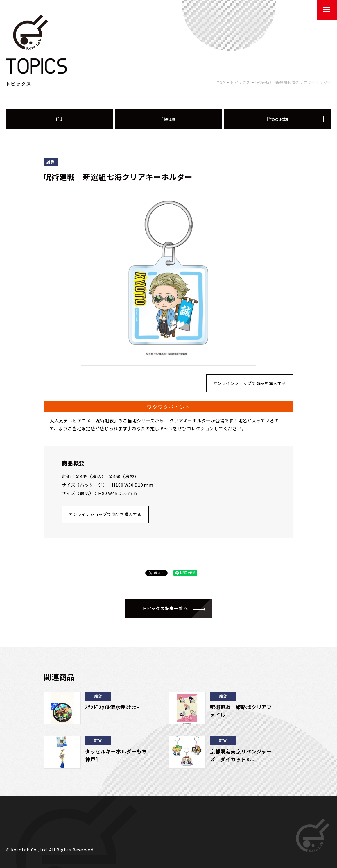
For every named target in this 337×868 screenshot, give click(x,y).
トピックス (240, 82)
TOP (221, 82)
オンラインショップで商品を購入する (250, 383)
